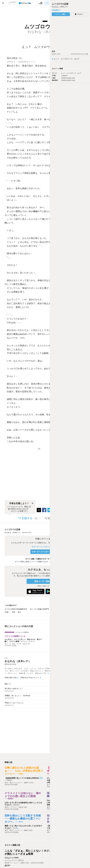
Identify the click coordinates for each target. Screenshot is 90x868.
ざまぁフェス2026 (12, 858)
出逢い (7, 612)
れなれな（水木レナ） (29, 641)
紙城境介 (17, 805)
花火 (19, 612)
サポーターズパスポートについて (45, 547)
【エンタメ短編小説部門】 (40, 609)
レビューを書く (61, 14)
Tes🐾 (16, 828)
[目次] (47, 3)
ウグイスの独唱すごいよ (15, 636)
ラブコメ (14, 807)
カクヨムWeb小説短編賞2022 (16, 609)
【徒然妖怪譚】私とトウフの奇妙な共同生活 (22, 778)
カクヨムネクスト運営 (13, 860)
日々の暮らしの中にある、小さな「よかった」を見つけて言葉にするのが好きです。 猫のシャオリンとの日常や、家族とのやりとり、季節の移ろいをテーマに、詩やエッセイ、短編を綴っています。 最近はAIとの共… (33, 671)
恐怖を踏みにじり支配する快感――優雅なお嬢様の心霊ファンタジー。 (23, 819)
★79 (48, 785)
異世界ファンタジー (12, 863)
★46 (48, 807)
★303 (49, 830)
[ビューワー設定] (41, 3)
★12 (6, 644)
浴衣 (14, 612)
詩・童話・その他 (15, 644)
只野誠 (9, 780)
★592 (7, 807)
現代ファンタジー (16, 783)
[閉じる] (32, 503)
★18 (6, 783)
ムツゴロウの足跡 (12, 529)
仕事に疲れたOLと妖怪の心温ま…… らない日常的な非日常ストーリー (24, 771)
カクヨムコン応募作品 (22, 632)
